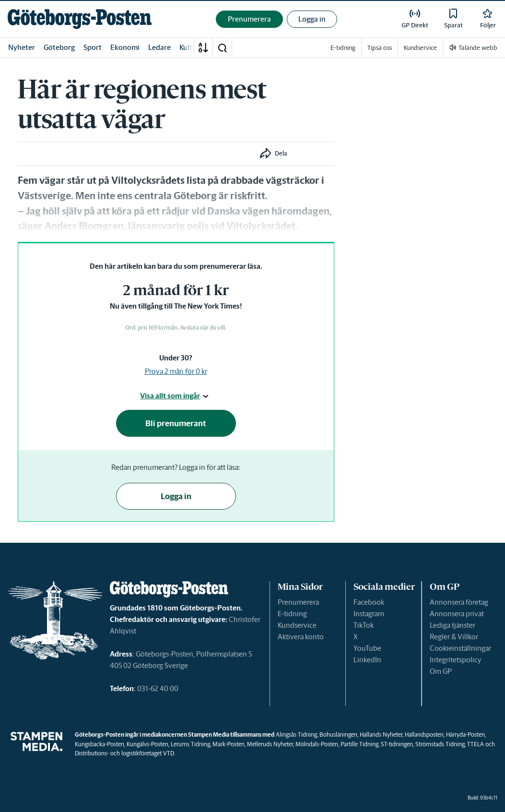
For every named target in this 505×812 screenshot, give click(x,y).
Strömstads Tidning (440, 744)
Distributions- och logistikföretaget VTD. (125, 753)
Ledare (159, 47)
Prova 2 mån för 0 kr (176, 371)
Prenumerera (298, 602)
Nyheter (22, 47)
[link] (80, 19)
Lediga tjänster (452, 625)
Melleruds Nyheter (270, 744)
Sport (93, 47)
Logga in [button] (312, 19)
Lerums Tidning (190, 744)
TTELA (476, 744)
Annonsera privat (457, 614)
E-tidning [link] (343, 48)
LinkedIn (367, 660)
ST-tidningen (397, 744)
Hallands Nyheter (381, 734)
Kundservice (297, 625)
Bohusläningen (338, 734)
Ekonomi (125, 47)
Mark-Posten (229, 744)
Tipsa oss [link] (380, 48)
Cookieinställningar (460, 648)
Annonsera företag (459, 602)
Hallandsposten (424, 734)
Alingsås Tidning (296, 734)
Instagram (369, 614)
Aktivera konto (301, 637)
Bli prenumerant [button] (176, 423)
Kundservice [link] (420, 48)
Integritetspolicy (456, 660)
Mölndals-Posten (317, 744)
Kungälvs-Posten (147, 744)
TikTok (364, 625)
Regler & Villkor (454, 637)
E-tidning (292, 614)
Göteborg (59, 47)
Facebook (369, 602)
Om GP (441, 671)
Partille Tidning (359, 744)
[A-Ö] (203, 48)
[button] (222, 48)
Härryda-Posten (465, 734)
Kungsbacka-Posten (100, 744)
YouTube (367, 648)
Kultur (189, 47)
